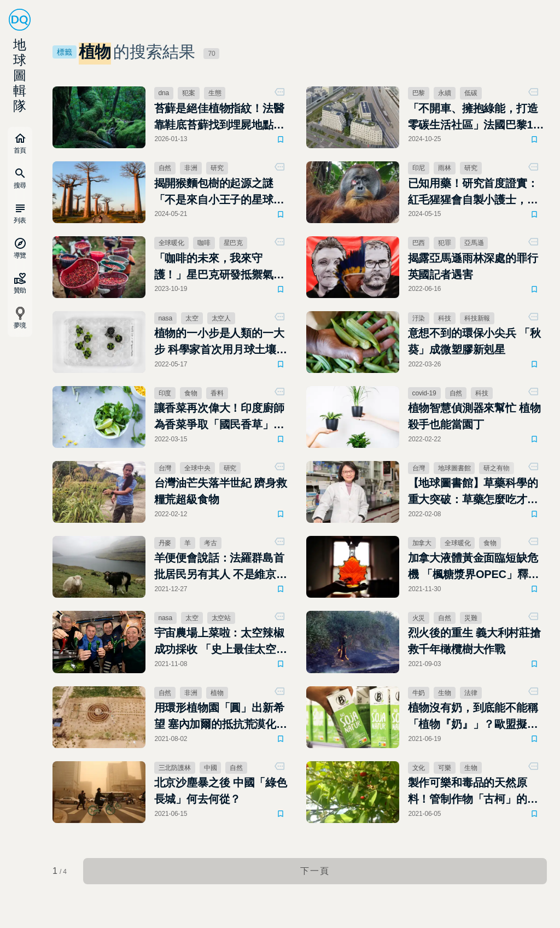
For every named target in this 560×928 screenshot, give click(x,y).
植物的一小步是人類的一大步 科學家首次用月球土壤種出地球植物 (221, 342)
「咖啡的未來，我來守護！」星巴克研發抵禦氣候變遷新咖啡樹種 (219, 267)
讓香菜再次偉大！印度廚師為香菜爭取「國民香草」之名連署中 (219, 417)
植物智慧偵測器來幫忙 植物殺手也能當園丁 (474, 416)
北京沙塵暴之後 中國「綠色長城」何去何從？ (221, 791)
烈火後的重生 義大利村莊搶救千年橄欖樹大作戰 (474, 641)
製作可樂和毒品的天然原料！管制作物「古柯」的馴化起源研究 (473, 792)
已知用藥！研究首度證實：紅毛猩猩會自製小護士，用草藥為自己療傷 (473, 192)
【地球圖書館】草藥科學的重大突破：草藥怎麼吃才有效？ (473, 492)
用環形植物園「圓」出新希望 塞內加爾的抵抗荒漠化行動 (221, 717)
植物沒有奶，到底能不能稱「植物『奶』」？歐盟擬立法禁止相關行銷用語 (473, 717)
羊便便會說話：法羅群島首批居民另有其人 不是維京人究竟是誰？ (221, 567)
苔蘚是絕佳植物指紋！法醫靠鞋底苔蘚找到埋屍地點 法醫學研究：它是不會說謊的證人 (219, 118)
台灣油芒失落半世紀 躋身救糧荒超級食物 (221, 491)
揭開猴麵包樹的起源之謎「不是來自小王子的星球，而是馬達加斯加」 (219, 192)
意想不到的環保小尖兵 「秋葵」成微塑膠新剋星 (474, 341)
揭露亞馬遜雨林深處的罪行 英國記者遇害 (473, 266)
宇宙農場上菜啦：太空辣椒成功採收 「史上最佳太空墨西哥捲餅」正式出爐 (221, 642)
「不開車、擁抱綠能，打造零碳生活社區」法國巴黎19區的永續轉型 (474, 118)
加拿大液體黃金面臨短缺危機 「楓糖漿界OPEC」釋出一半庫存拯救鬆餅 (474, 567)
